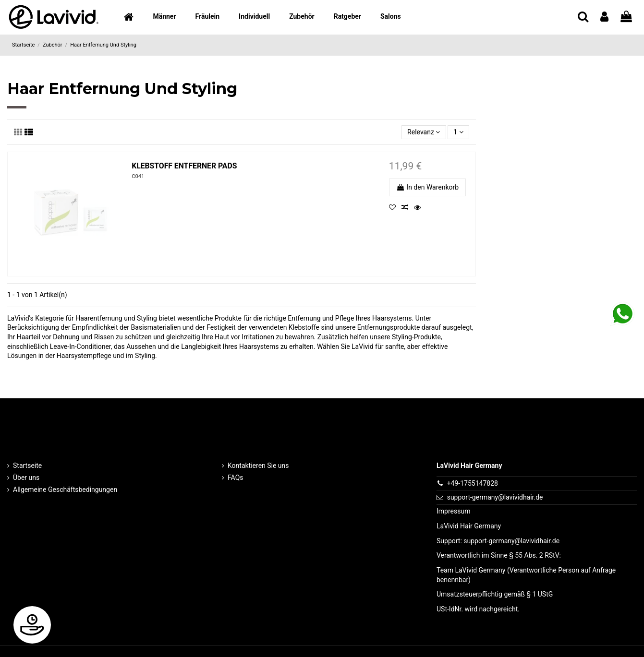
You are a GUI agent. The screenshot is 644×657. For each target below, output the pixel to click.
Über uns (26, 478)
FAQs (236, 478)
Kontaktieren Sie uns (258, 466)
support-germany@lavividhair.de (495, 497)
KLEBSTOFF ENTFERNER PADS (184, 166)
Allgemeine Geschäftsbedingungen (65, 490)
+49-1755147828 (473, 483)
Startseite (27, 466)
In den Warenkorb (427, 187)
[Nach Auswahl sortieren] (424, 132)
